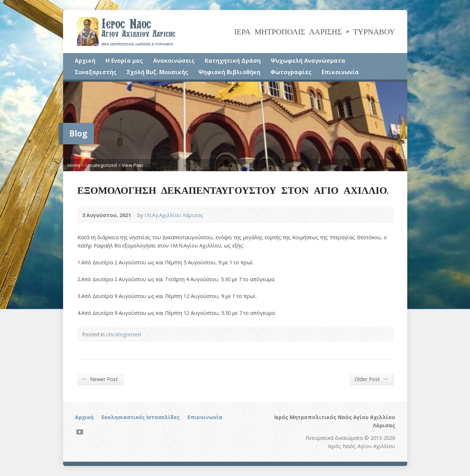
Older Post (371, 379)
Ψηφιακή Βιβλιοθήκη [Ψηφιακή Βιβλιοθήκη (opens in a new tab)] (229, 72)
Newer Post (100, 379)
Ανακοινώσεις (174, 61)
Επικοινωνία (340, 72)
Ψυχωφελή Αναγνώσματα (308, 61)
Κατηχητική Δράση (233, 61)
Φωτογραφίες (291, 72)
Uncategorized (101, 165)
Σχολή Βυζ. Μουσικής (157, 72)
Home (74, 165)
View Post (132, 165)
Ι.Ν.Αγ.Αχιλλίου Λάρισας (174, 215)
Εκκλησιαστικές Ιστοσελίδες (141, 417)
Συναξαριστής (96, 72)
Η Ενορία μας (124, 61)
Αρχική (85, 61)
